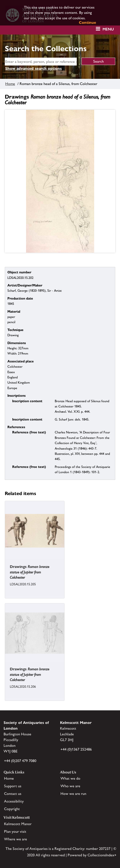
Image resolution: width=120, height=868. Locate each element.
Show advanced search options (33, 68)
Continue (87, 23)
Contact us (13, 794)
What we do (70, 778)
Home (10, 84)
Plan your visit (15, 831)
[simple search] (41, 62)
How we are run (73, 794)
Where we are (16, 839)
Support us (13, 786)
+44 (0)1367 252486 (76, 749)
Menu (108, 29)
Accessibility (14, 801)
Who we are (70, 786)
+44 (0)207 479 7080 (20, 761)
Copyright (12, 809)
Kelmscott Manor (18, 824)
